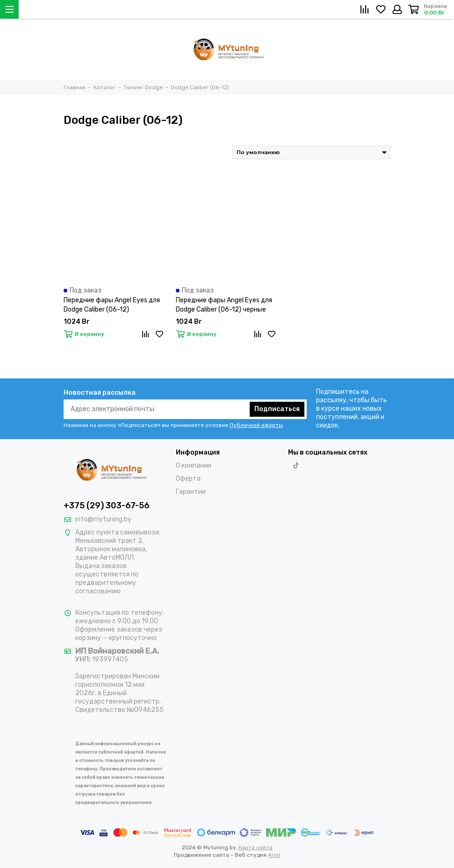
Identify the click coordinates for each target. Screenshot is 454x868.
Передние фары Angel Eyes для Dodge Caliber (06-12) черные (224, 305)
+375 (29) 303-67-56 (107, 505)
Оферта (188, 479)
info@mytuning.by (103, 519)
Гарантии (191, 492)
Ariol (274, 855)
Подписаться (277, 409)
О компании (194, 466)
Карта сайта (256, 847)
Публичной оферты (256, 425)
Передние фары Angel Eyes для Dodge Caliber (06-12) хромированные (112, 305)
